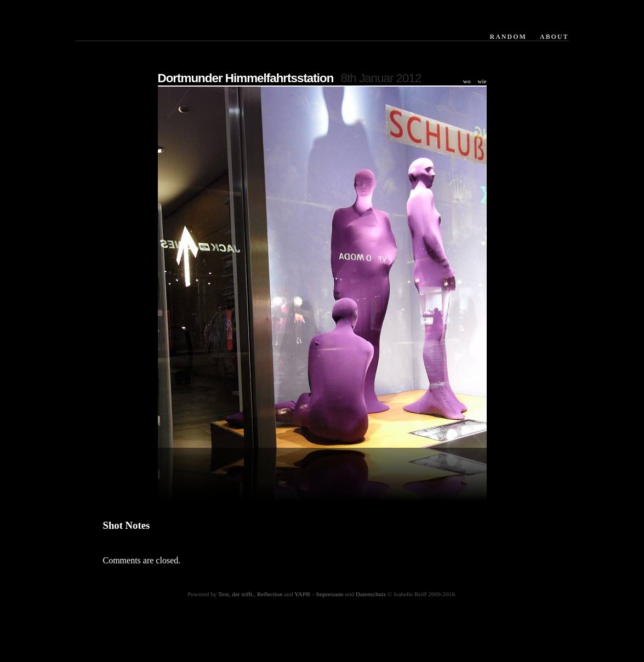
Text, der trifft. (236, 594)
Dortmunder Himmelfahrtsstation (246, 78)
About (554, 37)
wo (467, 81)
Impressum (330, 594)
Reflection (270, 594)
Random (508, 37)
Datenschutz (371, 594)
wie (482, 81)
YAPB (302, 594)
